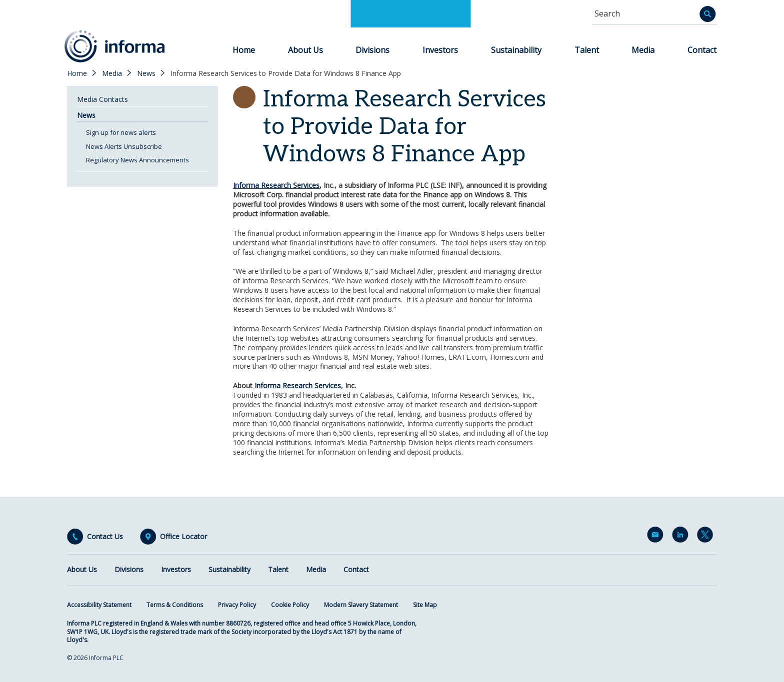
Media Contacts (102, 99)
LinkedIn (682, 537)
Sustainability (516, 50)
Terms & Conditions (175, 605)
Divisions (372, 50)
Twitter (707, 537)
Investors (440, 50)
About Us (305, 50)
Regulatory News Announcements (137, 160)
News (146, 73)
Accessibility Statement (99, 605)
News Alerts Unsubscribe (124, 146)
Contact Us (105, 537)
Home (244, 50)
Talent (587, 50)
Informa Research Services (276, 185)
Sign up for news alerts (121, 132)
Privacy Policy (237, 605)
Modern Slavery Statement (361, 605)
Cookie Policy (290, 605)
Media (643, 50)
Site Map (425, 605)
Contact (702, 50)
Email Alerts (657, 537)
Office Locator (183, 537)
